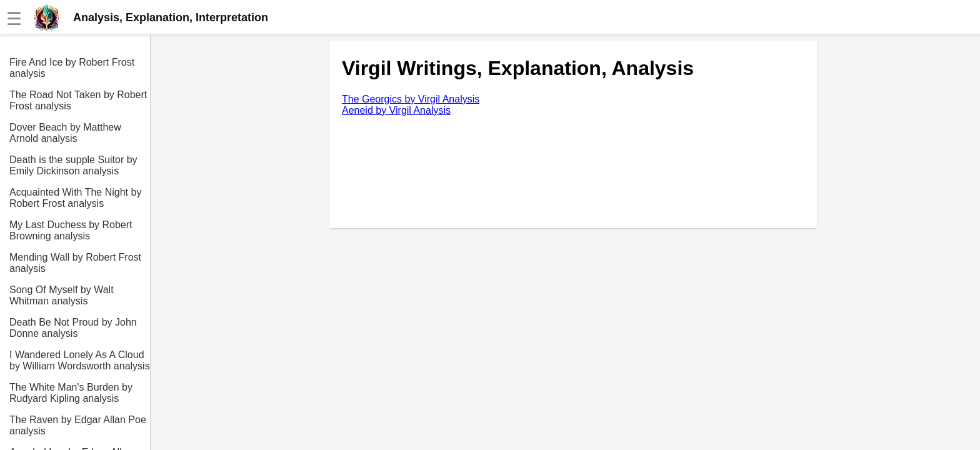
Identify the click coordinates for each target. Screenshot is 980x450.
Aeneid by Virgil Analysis (396, 110)
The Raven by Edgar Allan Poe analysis (78, 425)
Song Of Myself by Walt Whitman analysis (62, 295)
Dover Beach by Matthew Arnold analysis (65, 133)
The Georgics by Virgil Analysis (411, 99)
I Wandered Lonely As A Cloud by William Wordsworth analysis (80, 360)
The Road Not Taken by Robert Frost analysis (78, 100)
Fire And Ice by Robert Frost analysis (72, 68)
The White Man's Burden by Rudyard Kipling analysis (71, 393)
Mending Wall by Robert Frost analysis (75, 263)
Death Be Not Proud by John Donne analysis (73, 328)
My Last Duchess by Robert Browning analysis (71, 230)
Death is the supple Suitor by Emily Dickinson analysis (73, 165)
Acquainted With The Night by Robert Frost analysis (75, 198)
